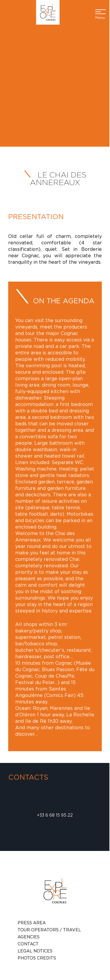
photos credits (37, 958)
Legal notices (35, 951)
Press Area (32, 923)
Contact (28, 944)
